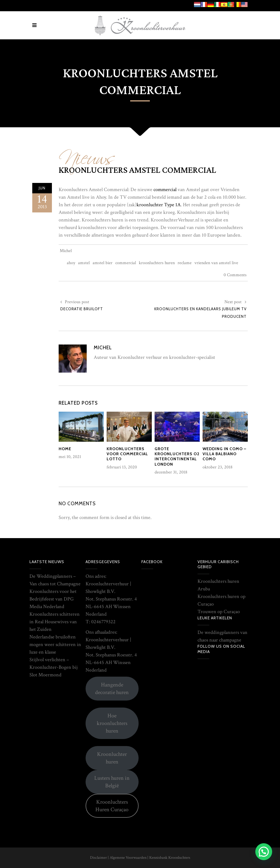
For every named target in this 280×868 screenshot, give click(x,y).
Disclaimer (98, 858)
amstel (84, 263)
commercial (165, 190)
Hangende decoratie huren (112, 689)
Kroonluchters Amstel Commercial (137, 170)
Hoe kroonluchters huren (112, 723)
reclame (185, 263)
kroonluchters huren (157, 263)
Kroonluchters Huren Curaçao (112, 806)
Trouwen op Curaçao (219, 612)
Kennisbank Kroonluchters (170, 858)
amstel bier (103, 263)
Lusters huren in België (112, 782)
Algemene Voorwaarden (128, 858)
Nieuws (87, 154)
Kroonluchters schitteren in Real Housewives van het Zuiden (55, 622)
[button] (264, 852)
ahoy (71, 263)
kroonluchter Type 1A (159, 205)
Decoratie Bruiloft (82, 309)
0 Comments (235, 275)
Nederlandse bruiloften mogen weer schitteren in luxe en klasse (55, 644)
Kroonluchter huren (112, 758)
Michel (66, 251)
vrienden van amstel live (216, 263)
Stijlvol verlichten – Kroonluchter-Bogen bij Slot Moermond (54, 667)
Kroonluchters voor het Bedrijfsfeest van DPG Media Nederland (53, 599)
